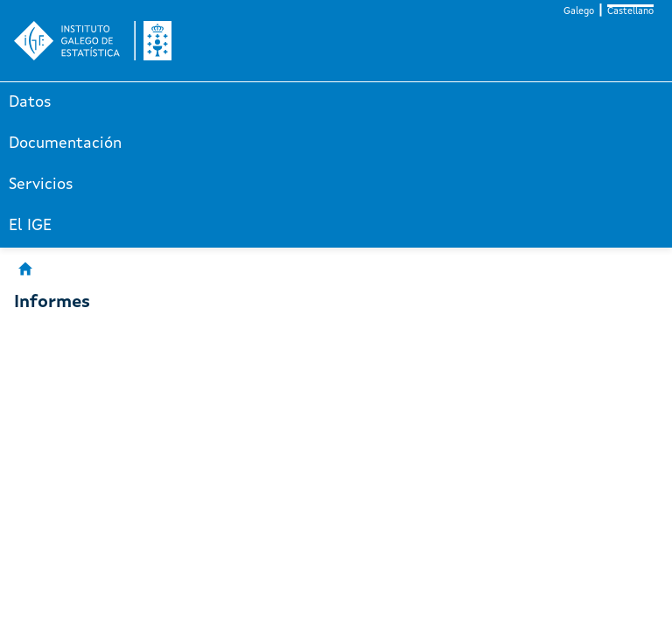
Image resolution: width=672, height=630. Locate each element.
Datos (30, 102)
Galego (579, 12)
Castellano (630, 12)
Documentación (65, 143)
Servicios (41, 185)
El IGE (30, 226)
